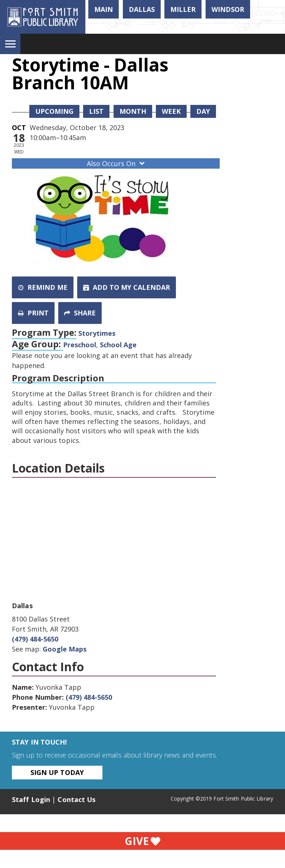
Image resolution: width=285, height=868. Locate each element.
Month (133, 111)
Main (104, 9)
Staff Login (31, 799)
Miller (183, 9)
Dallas (142, 9)
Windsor (228, 9)
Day (203, 111)
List (96, 111)
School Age (118, 345)
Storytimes (97, 333)
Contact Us (76, 799)
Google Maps (65, 649)
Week (171, 111)
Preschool (80, 345)
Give (142, 841)
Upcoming (54, 111)
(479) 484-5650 (35, 639)
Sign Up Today (57, 772)
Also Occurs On (117, 163)
